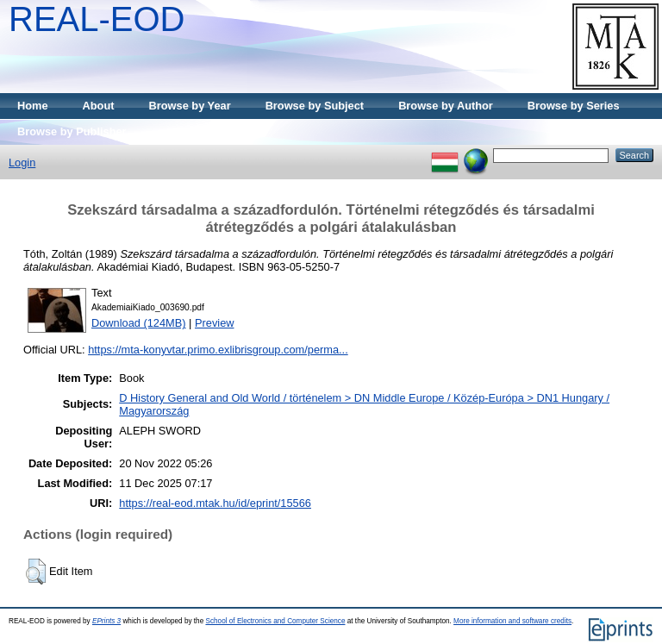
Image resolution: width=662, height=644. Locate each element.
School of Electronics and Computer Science (275, 621)
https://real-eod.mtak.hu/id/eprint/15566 (215, 503)
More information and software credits (512, 621)
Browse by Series (574, 106)
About (99, 106)
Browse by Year (190, 106)
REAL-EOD (97, 19)
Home (33, 106)
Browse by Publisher (72, 131)
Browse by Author (446, 106)
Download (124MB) (139, 323)
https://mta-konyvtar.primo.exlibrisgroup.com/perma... (218, 350)
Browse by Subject (315, 106)
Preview (215, 323)
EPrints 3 (106, 621)
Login (22, 163)
